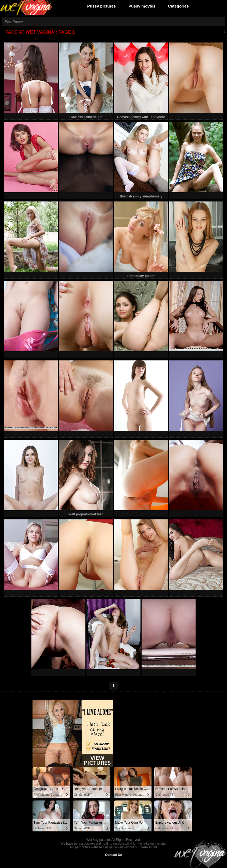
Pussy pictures (102, 6)
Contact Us (113, 855)
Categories (178, 6)
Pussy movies (142, 6)
